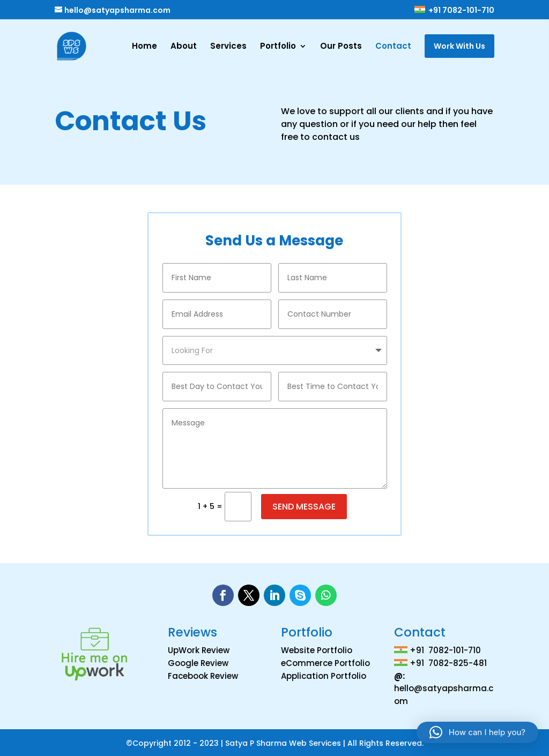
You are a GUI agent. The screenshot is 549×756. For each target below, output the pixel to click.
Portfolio (278, 47)
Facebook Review (203, 674)
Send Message (304, 504)
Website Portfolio (317, 648)
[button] (477, 732)
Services (228, 47)
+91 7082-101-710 (454, 11)
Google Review (198, 661)
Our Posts (341, 47)
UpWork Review (199, 648)
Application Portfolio (324, 674)
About (184, 47)
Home (144, 47)
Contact (393, 47)
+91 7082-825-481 (448, 661)
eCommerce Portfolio (325, 661)
